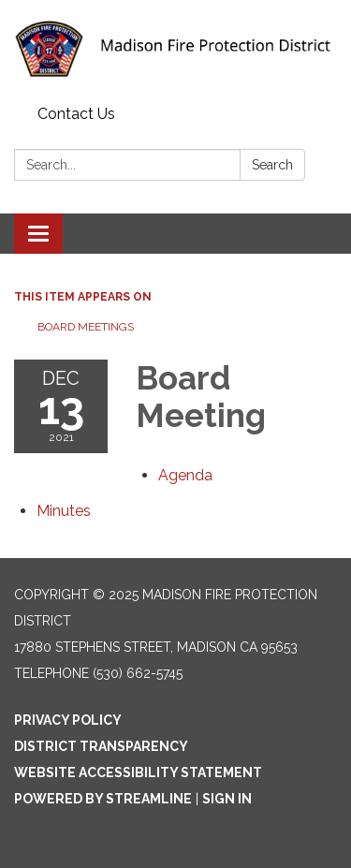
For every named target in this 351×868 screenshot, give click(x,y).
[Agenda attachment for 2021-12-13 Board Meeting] (185, 475)
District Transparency (101, 746)
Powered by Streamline (103, 799)
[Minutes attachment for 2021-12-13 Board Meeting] (64, 511)
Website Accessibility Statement (138, 772)
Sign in (227, 799)
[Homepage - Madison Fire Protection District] (175, 49)
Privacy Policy (68, 720)
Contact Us (76, 114)
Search (272, 165)
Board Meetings (86, 327)
